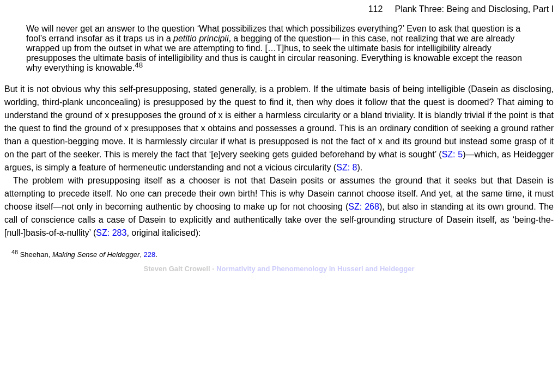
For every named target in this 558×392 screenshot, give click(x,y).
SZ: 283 (111, 233)
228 (150, 255)
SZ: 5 (453, 154)
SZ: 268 (364, 207)
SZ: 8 (347, 167)
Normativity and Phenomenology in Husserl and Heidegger (315, 269)
